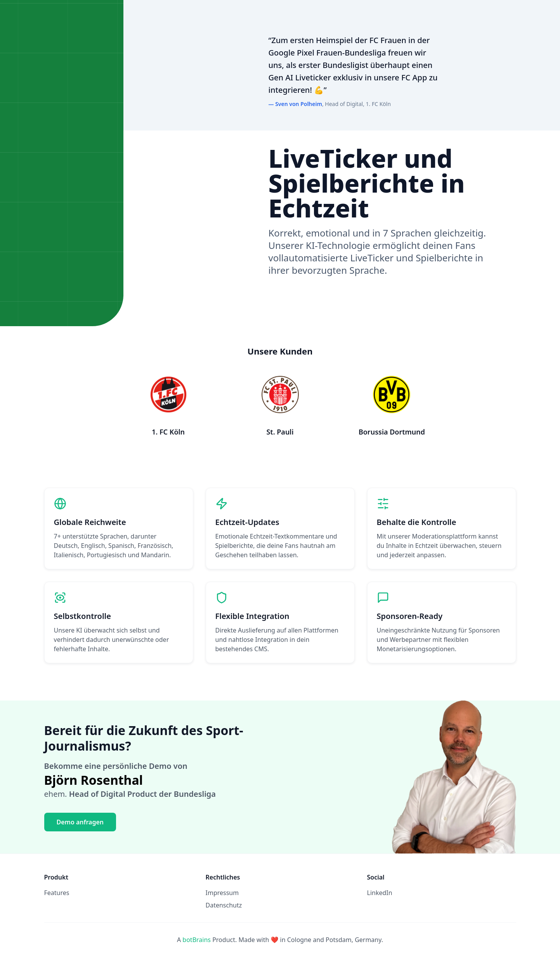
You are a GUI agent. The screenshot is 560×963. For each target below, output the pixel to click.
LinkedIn (380, 893)
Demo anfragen (80, 822)
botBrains (197, 940)
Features (57, 893)
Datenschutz (224, 905)
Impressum (222, 893)
